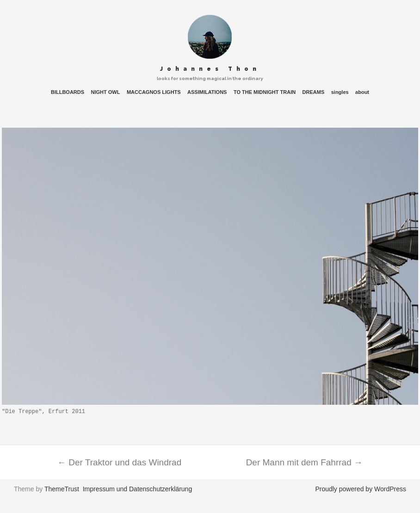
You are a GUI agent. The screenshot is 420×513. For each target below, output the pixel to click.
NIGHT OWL (106, 92)
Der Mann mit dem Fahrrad (304, 462)
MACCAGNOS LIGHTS (154, 92)
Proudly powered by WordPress (361, 489)
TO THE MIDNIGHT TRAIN (265, 92)
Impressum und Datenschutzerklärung (138, 489)
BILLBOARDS (68, 92)
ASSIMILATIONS (207, 92)
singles (340, 92)
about (362, 92)
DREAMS (314, 92)
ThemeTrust (62, 489)
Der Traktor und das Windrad (119, 462)
